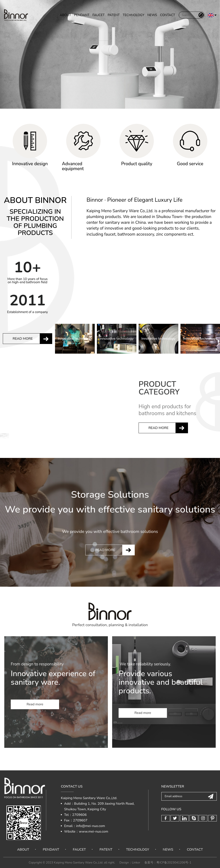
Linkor (136, 863)
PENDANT (82, 16)
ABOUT (65, 16)
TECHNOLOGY (134, 16)
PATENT (114, 16)
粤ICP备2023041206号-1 (174, 863)
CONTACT (168, 16)
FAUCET (99, 16)
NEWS (152, 16)
